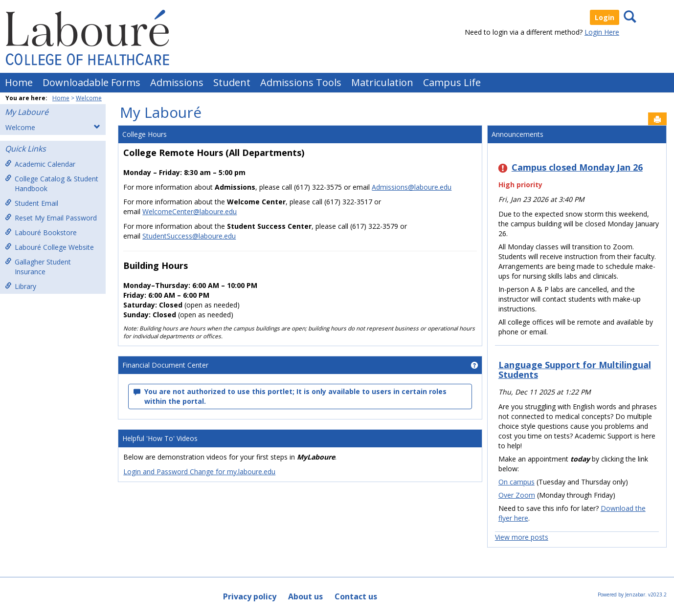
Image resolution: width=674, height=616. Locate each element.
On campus (517, 482)
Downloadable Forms (91, 82)
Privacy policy (250, 596)
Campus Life (452, 82)
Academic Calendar (40, 164)
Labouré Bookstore (41, 232)
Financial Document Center (165, 365)
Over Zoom (517, 495)
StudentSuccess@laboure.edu (189, 236)
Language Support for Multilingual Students (575, 370)
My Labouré (27, 112)
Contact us (356, 596)
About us (305, 596)
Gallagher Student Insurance (38, 267)
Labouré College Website (49, 247)
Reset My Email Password (51, 218)
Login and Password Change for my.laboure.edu (199, 472)
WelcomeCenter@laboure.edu (190, 211)
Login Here (602, 32)
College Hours (145, 134)
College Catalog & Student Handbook (52, 184)
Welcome (89, 98)
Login (605, 17)
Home (19, 82)
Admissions (177, 82)
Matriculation (382, 82)
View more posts (522, 537)
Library (21, 286)
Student (232, 82)
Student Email (32, 203)
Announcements (517, 134)
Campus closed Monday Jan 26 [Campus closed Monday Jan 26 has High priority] (577, 167)
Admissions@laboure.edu (412, 187)
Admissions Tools (301, 82)
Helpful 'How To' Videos (160, 438)
